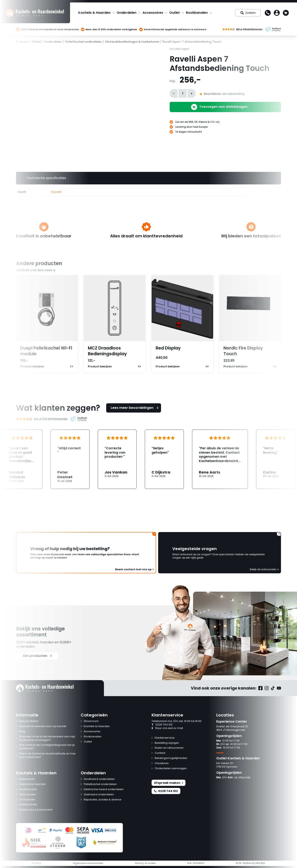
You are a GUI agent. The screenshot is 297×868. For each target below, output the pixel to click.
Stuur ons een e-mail (167, 728)
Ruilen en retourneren (169, 748)
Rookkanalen (197, 13)
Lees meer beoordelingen (135, 408)
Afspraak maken (169, 783)
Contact (160, 753)
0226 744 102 (162, 725)
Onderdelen (127, 13)
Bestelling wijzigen (167, 743)
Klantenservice (165, 738)
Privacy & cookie (145, 863)
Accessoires (153, 13)
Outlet (174, 13)
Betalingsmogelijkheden (171, 758)
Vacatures (162, 763)
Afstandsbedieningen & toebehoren (132, 42)
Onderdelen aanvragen (171, 769)
